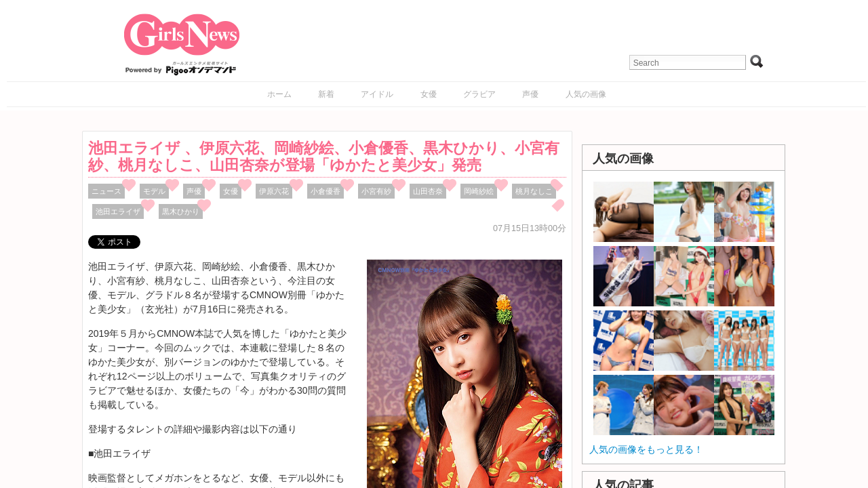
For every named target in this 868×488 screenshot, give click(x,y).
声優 (530, 94)
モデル (154, 191)
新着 (326, 94)
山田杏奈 (428, 191)
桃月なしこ (534, 191)
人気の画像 (586, 94)
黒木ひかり (181, 211)
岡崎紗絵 (479, 191)
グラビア (479, 94)
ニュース (106, 191)
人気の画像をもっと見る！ (646, 449)
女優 (429, 94)
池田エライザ (118, 211)
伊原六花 (274, 191)
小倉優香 (325, 191)
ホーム (279, 94)
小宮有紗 (376, 191)
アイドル (377, 94)
